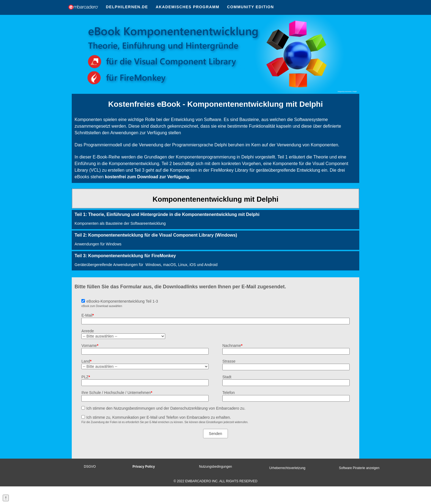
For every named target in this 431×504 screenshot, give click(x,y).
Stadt (227, 377)
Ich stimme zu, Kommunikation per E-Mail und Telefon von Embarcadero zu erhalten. (159, 417)
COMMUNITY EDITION (251, 7)
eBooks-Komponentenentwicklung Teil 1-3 (122, 301)
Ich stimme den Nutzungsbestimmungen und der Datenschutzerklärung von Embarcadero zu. (166, 408)
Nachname (232, 346)
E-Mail (88, 315)
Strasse (229, 361)
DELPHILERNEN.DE (127, 7)
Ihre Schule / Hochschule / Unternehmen (117, 393)
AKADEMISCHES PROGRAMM (187, 7)
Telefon (229, 393)
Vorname (90, 346)
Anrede (88, 331)
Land (86, 361)
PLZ (86, 377)
